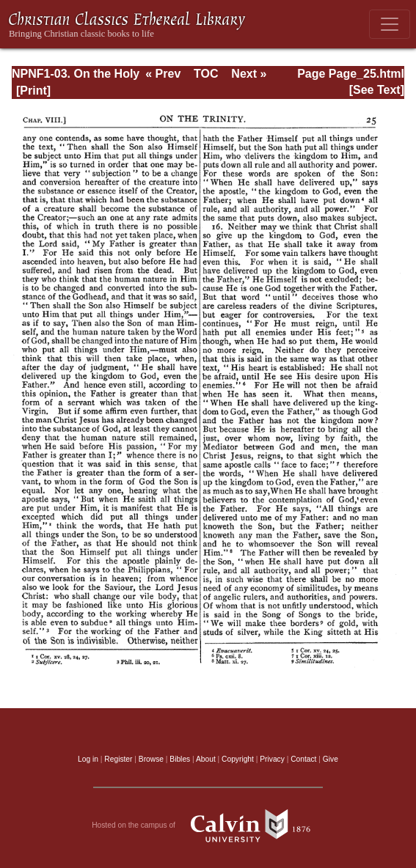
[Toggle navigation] (390, 24)
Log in (88, 759)
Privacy (272, 759)
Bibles (180, 759)
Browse (151, 759)
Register (118, 759)
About (206, 759)
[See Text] (377, 90)
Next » (249, 74)
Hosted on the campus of (208, 825)
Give (331, 759)
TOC (206, 74)
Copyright (238, 759)
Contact (303, 759)
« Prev (163, 74)
